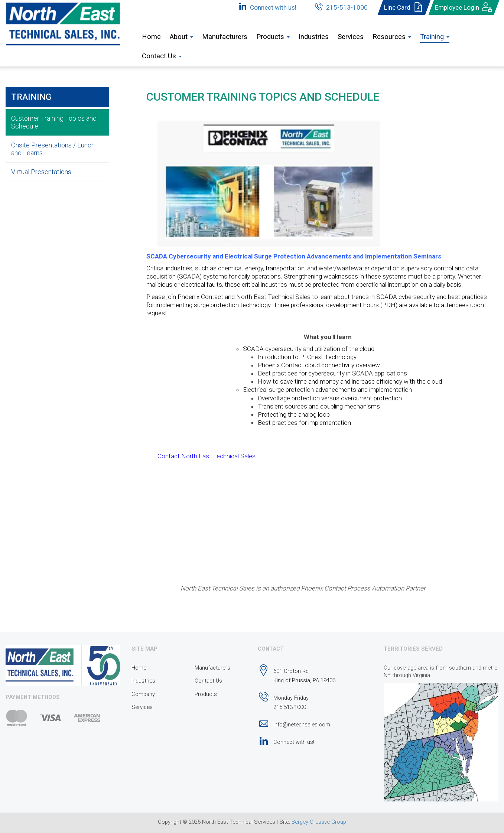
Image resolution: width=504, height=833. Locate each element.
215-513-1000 (340, 6)
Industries (314, 37)
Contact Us (208, 681)
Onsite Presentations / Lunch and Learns (53, 149)
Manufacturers (225, 37)
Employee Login (464, 7)
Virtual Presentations (41, 172)
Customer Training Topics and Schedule (54, 122)
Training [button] (435, 37)
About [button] (181, 37)
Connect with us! (266, 6)
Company (143, 694)
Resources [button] (392, 37)
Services (351, 37)
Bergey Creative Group (319, 822)
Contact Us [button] (162, 56)
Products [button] (273, 37)
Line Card (404, 7)
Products (206, 694)
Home (151, 37)
